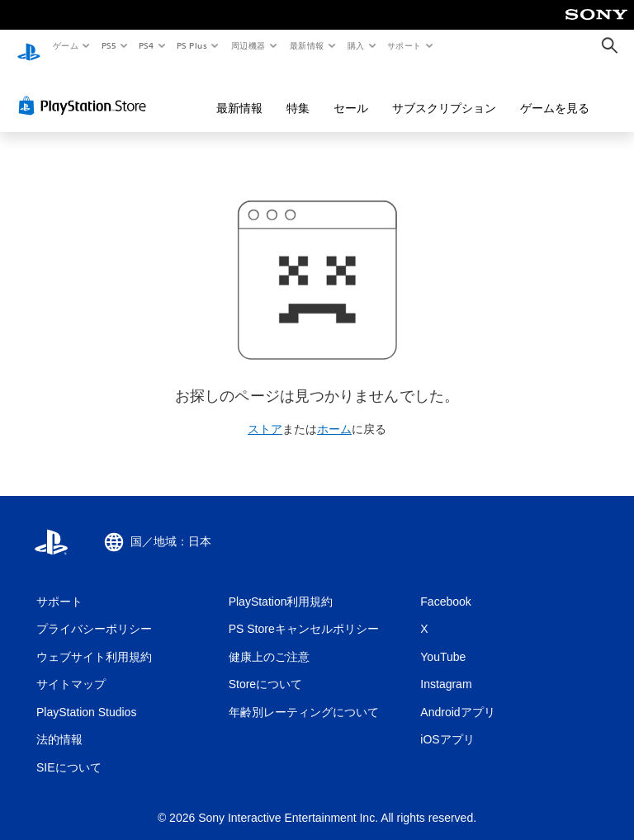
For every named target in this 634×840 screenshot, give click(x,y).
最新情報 (306, 45)
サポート (405, 45)
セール (351, 92)
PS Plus (192, 45)
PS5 (109, 45)
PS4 (147, 45)
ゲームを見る (555, 92)
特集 (298, 92)
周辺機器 (248, 45)
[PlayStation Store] (86, 90)
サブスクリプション (444, 92)
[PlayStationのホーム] (29, 46)
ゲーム (65, 45)
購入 (356, 45)
